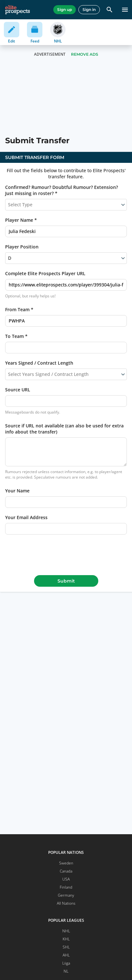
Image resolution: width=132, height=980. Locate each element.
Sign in (89, 9)
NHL (66, 931)
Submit (66, 581)
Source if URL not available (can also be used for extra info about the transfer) (64, 429)
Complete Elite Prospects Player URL (45, 273)
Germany (66, 895)
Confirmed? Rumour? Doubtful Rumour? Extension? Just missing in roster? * (62, 190)
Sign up (65, 9)
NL (66, 971)
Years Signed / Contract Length (39, 363)
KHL (66, 939)
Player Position (22, 247)
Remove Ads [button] (85, 54)
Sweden (66, 863)
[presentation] (66, 554)
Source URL (18, 390)
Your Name (17, 491)
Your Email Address (26, 517)
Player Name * (21, 220)
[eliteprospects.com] (18, 10)
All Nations (66, 903)
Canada (66, 871)
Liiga (66, 963)
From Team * (19, 309)
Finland (66, 887)
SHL (66, 947)
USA (66, 879)
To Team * (16, 336)
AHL (66, 955)
